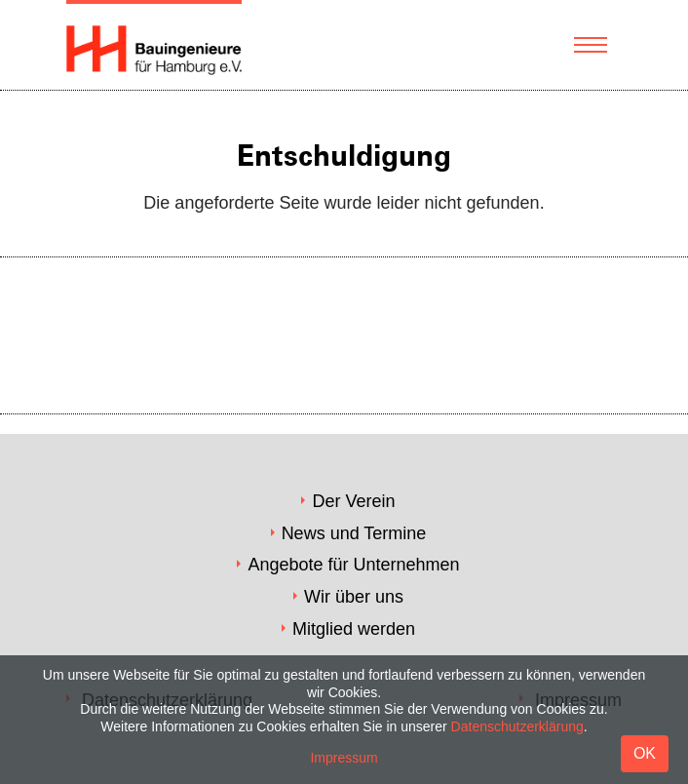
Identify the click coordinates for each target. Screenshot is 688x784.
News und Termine (354, 533)
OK (645, 753)
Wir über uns (354, 597)
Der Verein (353, 501)
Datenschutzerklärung (517, 726)
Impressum (344, 758)
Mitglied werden (354, 629)
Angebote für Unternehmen (353, 565)
